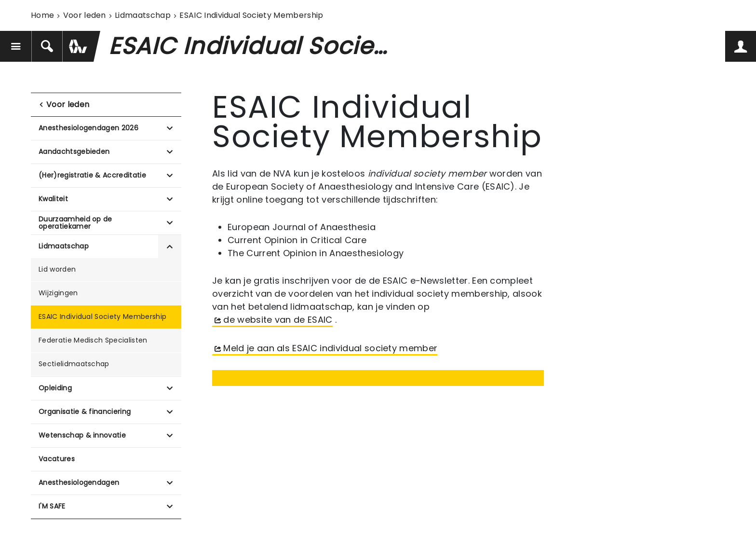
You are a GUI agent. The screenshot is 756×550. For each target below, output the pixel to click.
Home (42, 15)
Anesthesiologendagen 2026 (88, 128)
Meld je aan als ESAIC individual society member (330, 348)
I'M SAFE (52, 506)
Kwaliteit (53, 199)
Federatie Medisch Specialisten (93, 340)
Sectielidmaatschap (74, 364)
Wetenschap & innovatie (82, 435)
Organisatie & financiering (85, 412)
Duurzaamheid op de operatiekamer (75, 223)
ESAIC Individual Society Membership (102, 316)
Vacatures (57, 459)
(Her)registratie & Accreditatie (92, 175)
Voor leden (85, 15)
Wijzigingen (58, 293)
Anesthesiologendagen (79, 482)
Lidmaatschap (143, 15)
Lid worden (57, 269)
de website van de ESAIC (278, 320)
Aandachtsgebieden (74, 151)
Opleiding (55, 388)
